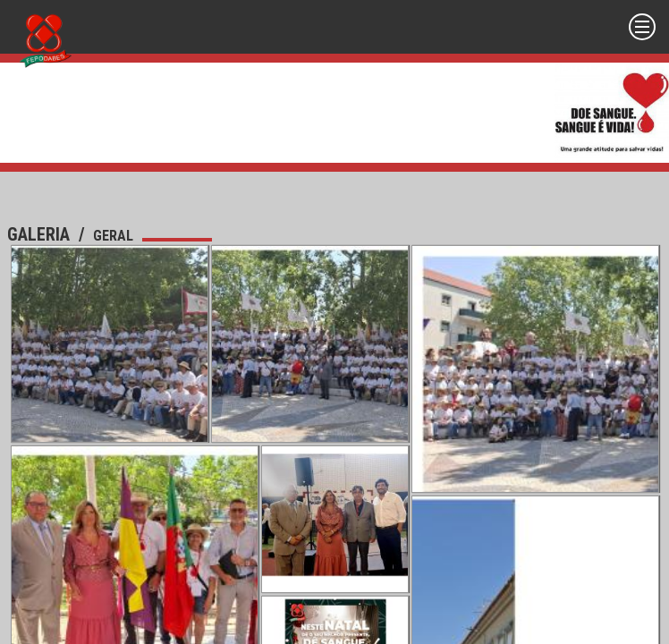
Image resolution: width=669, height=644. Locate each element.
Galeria (41, 234)
